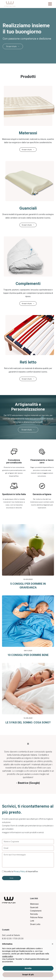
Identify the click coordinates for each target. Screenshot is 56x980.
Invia (11, 878)
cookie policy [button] (7, 956)
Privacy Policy (19, 871)
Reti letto (34, 914)
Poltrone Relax (37, 917)
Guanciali (34, 907)
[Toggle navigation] (50, 4)
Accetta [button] (28, 968)
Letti (32, 921)
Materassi (34, 904)
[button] (52, 944)
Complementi (36, 911)
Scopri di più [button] (28, 975)
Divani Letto (35, 924)
